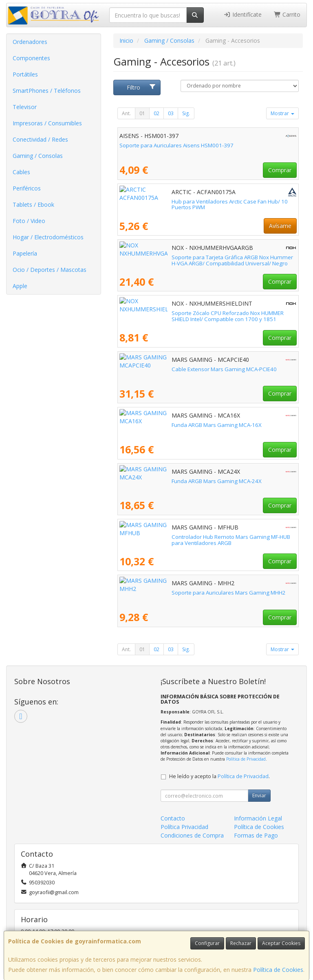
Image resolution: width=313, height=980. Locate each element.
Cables (21, 172)
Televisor (25, 107)
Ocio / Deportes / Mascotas (50, 270)
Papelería (25, 253)
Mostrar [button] (282, 113)
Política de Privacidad (246, 759)
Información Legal (258, 818)
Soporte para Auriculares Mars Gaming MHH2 (176, 593)
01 (142, 113)
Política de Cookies (278, 970)
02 (156, 113)
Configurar (207, 943)
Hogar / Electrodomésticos (48, 237)
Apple (20, 286)
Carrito (287, 14)
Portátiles (25, 74)
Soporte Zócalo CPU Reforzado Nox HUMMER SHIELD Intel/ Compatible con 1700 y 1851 (207, 316)
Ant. (126, 113)
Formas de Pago (256, 835)
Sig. (186, 113)
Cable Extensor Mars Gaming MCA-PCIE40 (172, 369)
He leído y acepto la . (219, 776)
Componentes (31, 58)
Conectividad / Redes (40, 139)
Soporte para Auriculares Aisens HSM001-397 (176, 145)
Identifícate (242, 14)
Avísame (280, 226)
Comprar (280, 170)
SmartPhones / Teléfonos (47, 91)
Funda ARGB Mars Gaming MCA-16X (164, 425)
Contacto (173, 818)
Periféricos (27, 188)
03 (171, 113)
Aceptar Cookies (281, 943)
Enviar (259, 795)
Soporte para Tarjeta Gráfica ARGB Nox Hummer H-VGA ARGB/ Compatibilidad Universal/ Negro (197, 260)
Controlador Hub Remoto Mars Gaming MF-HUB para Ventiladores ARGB (202, 540)
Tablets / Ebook (33, 205)
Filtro (141, 87)
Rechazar (241, 943)
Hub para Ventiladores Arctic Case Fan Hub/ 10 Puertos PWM (195, 201)
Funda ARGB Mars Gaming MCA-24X (164, 481)
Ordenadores (30, 42)
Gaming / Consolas (38, 156)
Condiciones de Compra (192, 835)
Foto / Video (29, 221)
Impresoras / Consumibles (47, 123)
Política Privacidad (184, 827)
